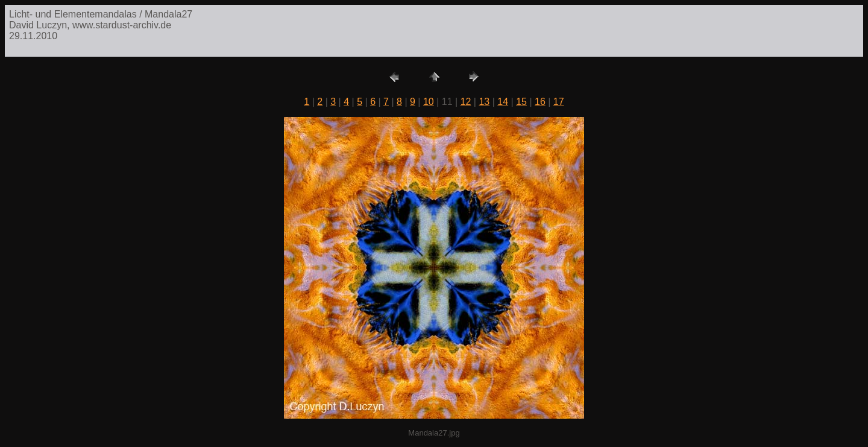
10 (429, 102)
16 (540, 102)
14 (503, 102)
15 (521, 102)
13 (484, 102)
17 (559, 102)
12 (466, 102)
